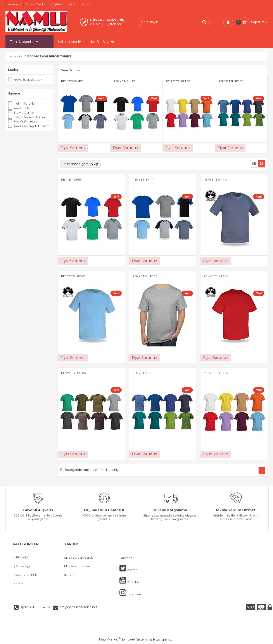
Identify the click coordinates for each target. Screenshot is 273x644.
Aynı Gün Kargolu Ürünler (31, 126)
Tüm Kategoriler (22, 42)
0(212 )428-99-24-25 (34, 607)
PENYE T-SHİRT (72, 81)
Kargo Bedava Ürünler (29, 117)
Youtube (129, 580)
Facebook (127, 558)
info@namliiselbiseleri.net (78, 607)
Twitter (128, 568)
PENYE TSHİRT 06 (231, 81)
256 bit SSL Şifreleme (106, 24)
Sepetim (259, 22)
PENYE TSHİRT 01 (216, 179)
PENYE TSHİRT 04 (216, 276)
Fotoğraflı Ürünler (26, 121)
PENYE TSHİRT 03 (145, 276)
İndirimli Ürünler (25, 103)
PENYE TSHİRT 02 (73, 276)
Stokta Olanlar (24, 112)
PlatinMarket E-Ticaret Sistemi (123, 639)
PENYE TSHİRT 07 (178, 81)
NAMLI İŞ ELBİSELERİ (28, 80)
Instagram (130, 592)
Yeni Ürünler (22, 108)
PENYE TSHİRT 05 (73, 373)
